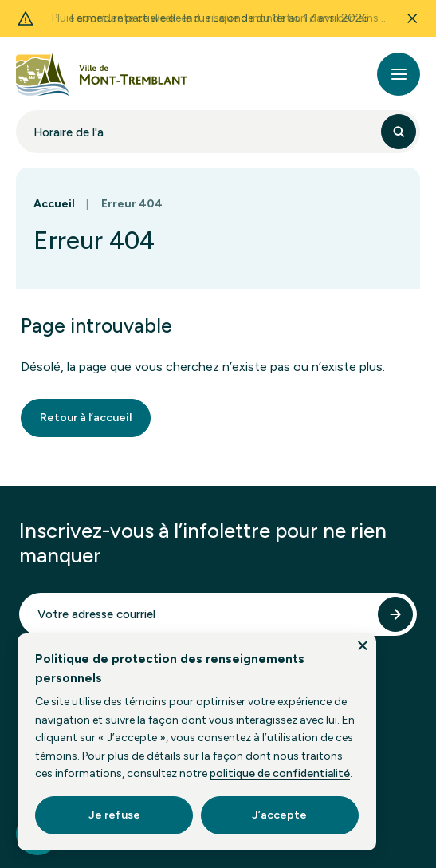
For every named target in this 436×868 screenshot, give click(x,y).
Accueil (54, 204)
